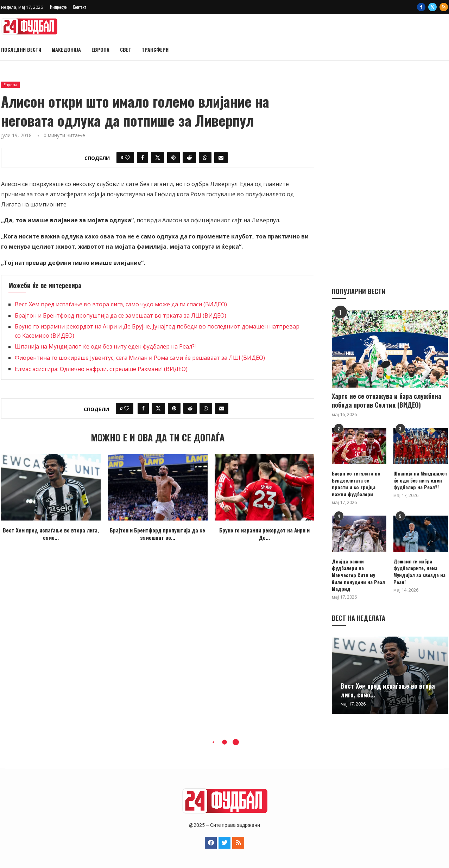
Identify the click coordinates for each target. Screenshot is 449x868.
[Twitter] (432, 7)
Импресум (59, 7)
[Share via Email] (221, 158)
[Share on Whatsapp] (205, 158)
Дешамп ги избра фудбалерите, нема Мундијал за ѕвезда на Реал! (419, 571)
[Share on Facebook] (143, 158)
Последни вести (21, 49)
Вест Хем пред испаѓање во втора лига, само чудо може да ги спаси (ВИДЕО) (121, 304)
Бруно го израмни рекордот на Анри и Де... (264, 534)
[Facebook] (421, 7)
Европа (100, 49)
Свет (126, 49)
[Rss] (444, 7)
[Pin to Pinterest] (173, 158)
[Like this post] (127, 158)
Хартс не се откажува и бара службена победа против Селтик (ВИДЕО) (387, 400)
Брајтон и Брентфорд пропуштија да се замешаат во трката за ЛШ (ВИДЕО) (121, 315)
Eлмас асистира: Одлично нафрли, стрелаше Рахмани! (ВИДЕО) (101, 369)
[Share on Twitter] (158, 158)
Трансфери (155, 49)
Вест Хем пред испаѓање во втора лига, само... (51, 534)
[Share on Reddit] (189, 158)
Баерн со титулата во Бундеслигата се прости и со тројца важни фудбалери (356, 483)
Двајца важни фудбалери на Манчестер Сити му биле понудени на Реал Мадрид (358, 575)
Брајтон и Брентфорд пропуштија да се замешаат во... (157, 534)
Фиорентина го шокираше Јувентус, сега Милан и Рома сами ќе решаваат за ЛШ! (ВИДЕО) (140, 358)
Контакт (79, 7)
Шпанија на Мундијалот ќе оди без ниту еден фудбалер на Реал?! (105, 346)
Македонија (66, 49)
